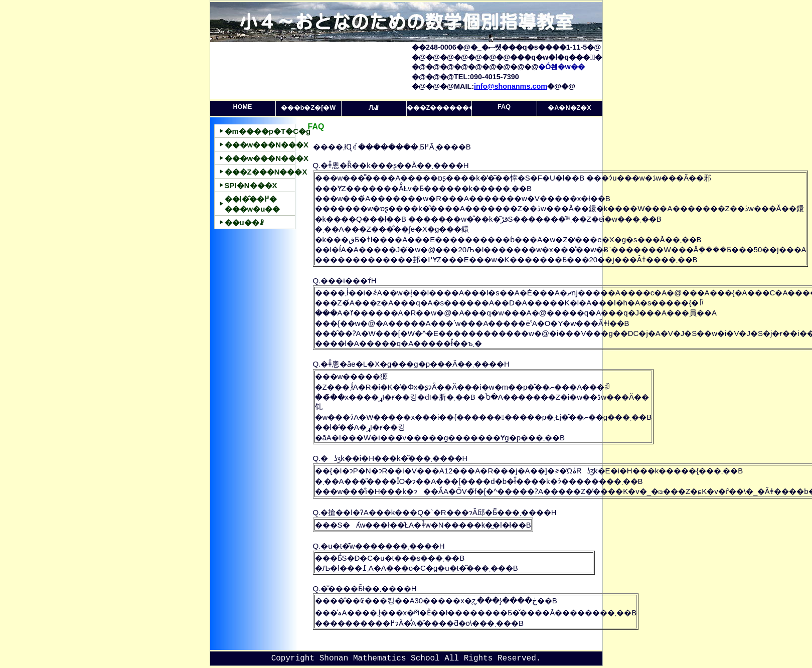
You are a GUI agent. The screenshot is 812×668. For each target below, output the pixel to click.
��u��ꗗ (244, 222)
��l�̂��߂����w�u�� (253, 204)
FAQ (504, 107)
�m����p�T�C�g (260, 131)
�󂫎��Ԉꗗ (374, 108)
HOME (243, 107)
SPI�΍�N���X (251, 185)
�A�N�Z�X (569, 108)
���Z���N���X (260, 172)
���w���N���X (260, 145)
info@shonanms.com (511, 86)
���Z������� (439, 108)
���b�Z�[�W (308, 108)
